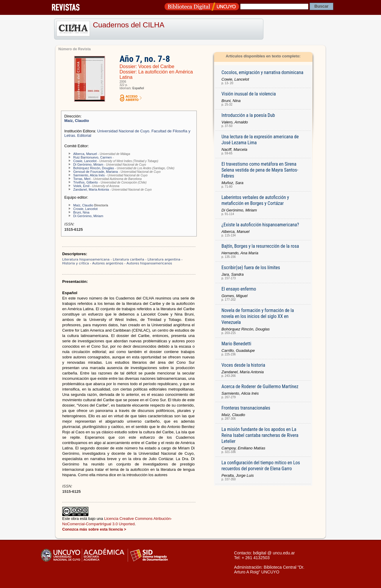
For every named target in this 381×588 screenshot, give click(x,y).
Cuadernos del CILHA (129, 25)
